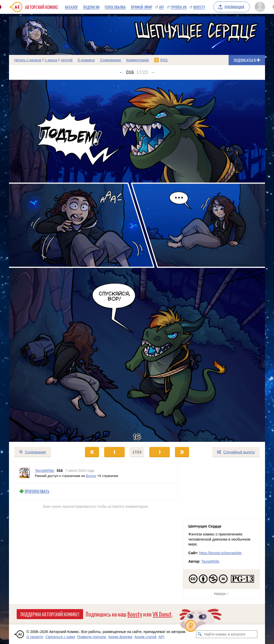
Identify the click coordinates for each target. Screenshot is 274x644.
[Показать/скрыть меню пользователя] (259, 7)
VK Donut (162, 614)
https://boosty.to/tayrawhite (220, 553)
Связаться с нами (60, 637)
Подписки (91, 7)
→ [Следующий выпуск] (153, 72)
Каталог (71, 7)
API (161, 7)
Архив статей (145, 637)
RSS (164, 60)
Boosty (199, 7)
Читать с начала (28, 60)
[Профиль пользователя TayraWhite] (25, 473)
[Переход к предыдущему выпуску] (41, 261)
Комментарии (138, 60)
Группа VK (179, 7)
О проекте (35, 637)
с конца (51, 60)
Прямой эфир (141, 7)
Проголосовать (37, 491)
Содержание (111, 60)
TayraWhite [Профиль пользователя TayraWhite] (45, 470)
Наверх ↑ (221, 594)
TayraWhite (210, 561)
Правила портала (92, 637)
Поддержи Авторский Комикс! (50, 614)
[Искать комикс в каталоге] (200, 634)
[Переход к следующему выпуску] (137, 261)
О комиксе (86, 60)
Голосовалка (115, 7)
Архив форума (120, 637)
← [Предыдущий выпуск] (121, 72)
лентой (67, 60)
